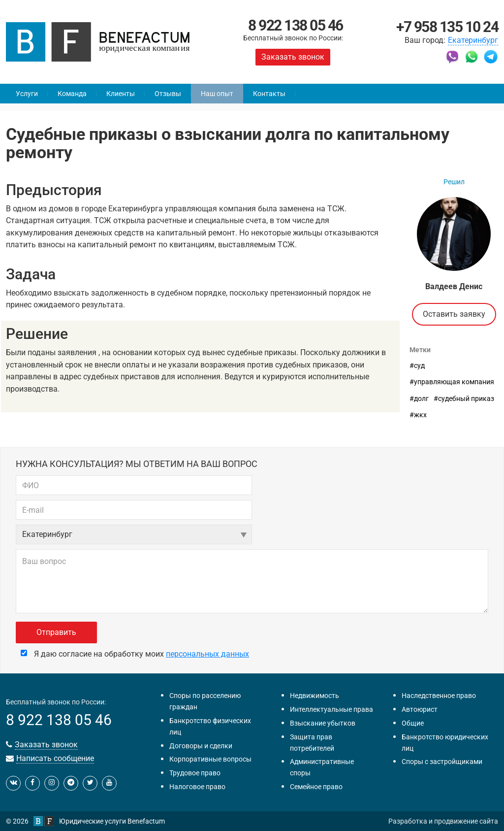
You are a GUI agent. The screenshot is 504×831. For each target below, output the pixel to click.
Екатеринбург (473, 40)
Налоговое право (197, 787)
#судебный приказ (464, 399)
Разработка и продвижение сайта (443, 821)
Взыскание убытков (323, 723)
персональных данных (207, 654)
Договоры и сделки (201, 746)
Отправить (56, 632)
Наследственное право (439, 696)
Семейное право (316, 787)
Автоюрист (420, 709)
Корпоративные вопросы (210, 759)
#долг (419, 399)
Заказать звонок (293, 57)
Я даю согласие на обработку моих (135, 654)
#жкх (418, 415)
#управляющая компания (452, 382)
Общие (413, 723)
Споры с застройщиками (442, 762)
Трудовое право (195, 773)
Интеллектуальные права (331, 709)
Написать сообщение (55, 758)
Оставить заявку (454, 314)
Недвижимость (315, 696)
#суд (417, 366)
